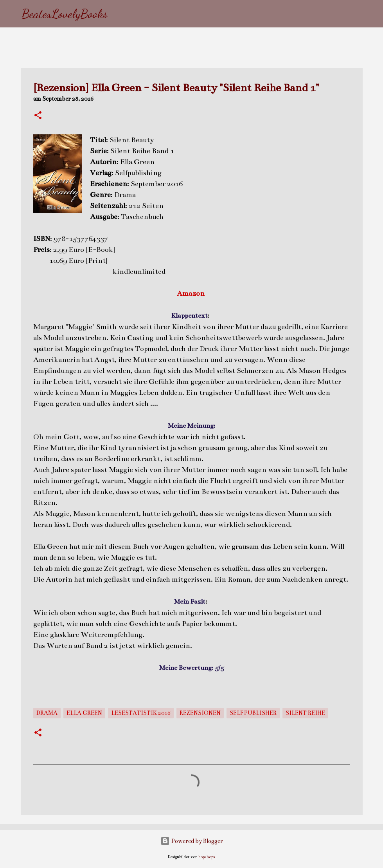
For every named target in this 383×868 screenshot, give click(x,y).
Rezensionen (200, 713)
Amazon (192, 293)
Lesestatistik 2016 (141, 713)
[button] (38, 116)
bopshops (207, 857)
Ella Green (84, 713)
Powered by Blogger (192, 841)
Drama (47, 713)
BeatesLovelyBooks (65, 14)
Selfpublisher (253, 713)
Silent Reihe (305, 713)
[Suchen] (119, 14)
